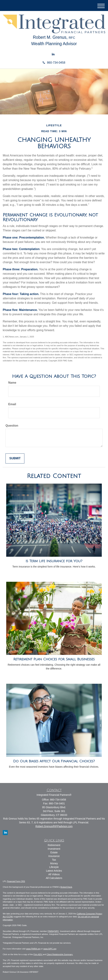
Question (12, 426)
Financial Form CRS (16, 881)
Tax (54, 860)
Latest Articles (54, 871)
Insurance (54, 856)
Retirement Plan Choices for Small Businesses (54, 659)
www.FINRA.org (33, 949)
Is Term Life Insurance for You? (54, 561)
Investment (54, 849)
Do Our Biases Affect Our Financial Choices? (54, 761)
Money (54, 863)
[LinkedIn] (53, 54)
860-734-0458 (54, 63)
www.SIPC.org (50, 949)
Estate (54, 852)
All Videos (54, 874)
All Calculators (54, 878)
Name (12, 383)
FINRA (51, 931)
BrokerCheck (66, 887)
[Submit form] (15, 458)
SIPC (57, 931)
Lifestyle (54, 867)
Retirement (54, 845)
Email (12, 404)
